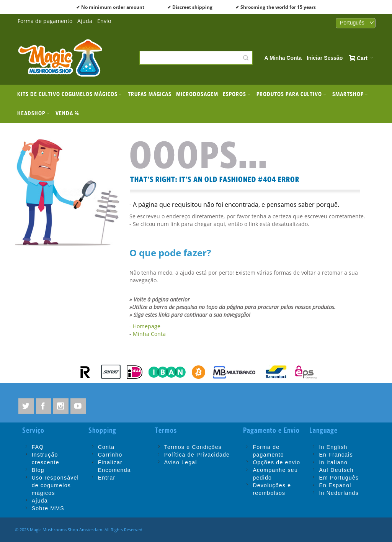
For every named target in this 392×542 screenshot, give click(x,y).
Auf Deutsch (336, 470)
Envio (104, 21)
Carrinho (110, 455)
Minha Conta (149, 334)
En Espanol (335, 485)
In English (333, 447)
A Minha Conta (283, 58)
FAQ (38, 447)
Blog (38, 470)
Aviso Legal (181, 462)
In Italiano (333, 462)
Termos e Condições (193, 447)
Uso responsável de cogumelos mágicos (55, 485)
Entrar (107, 478)
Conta (106, 447)
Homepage (147, 326)
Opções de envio (276, 462)
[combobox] (196, 58)
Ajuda (85, 21)
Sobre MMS (48, 508)
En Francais (336, 455)
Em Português (339, 478)
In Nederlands (339, 493)
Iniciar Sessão (325, 58)
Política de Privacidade (197, 455)
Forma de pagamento (45, 21)
